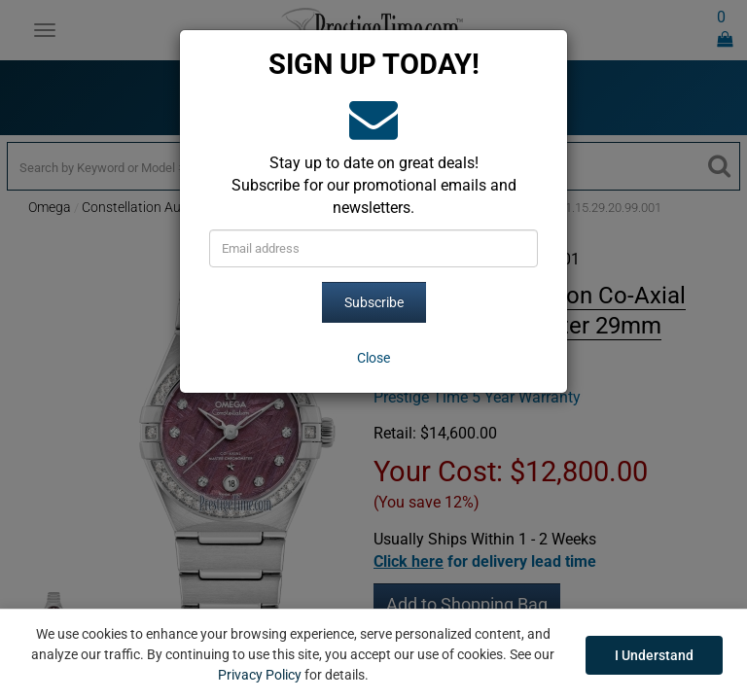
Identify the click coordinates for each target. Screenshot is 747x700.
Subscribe (374, 302)
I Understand (654, 655)
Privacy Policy (260, 675)
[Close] (373, 358)
